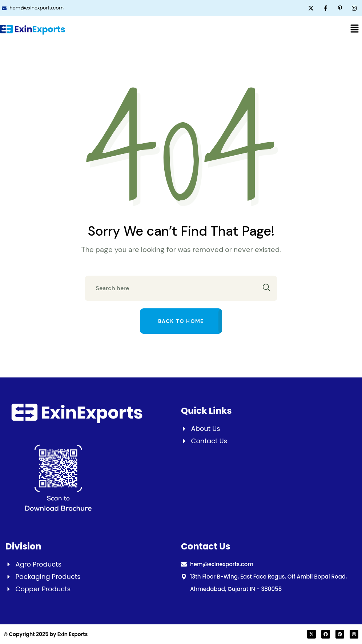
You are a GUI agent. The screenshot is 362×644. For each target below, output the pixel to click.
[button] (355, 28)
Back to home (181, 321)
